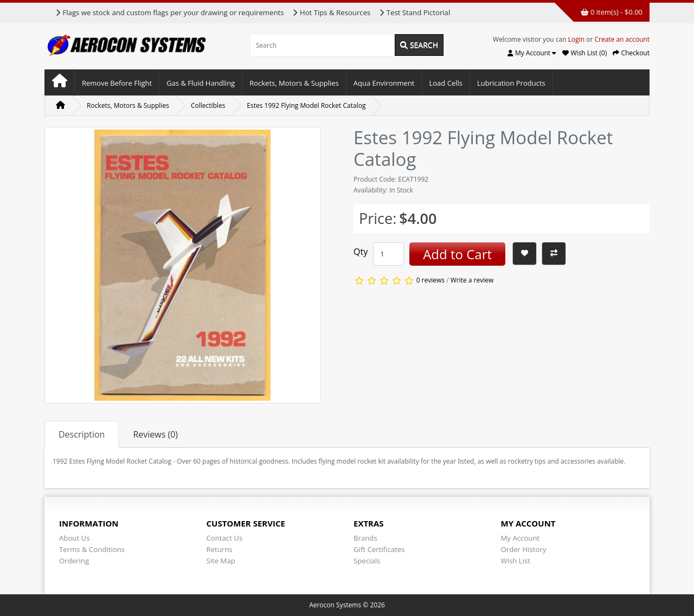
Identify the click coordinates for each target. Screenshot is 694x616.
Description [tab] (82, 434)
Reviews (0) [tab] (155, 434)
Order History (524, 549)
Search (419, 45)
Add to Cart (457, 254)
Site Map (221, 561)
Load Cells (446, 83)
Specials (367, 561)
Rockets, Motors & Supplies (294, 83)
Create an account (622, 39)
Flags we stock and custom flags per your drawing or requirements (169, 12)
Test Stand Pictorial (415, 12)
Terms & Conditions (92, 549)
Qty (361, 252)
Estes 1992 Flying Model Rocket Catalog (306, 105)
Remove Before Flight (117, 83)
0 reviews (430, 281)
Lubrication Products (511, 83)
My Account (520, 538)
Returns (220, 549)
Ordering (74, 561)
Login (576, 39)
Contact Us (225, 538)
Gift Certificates (379, 549)
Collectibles (208, 105)
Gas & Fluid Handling (201, 83)
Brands (365, 538)
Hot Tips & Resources (331, 12)
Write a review (472, 281)
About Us (74, 538)
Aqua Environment (384, 83)
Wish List (516, 561)
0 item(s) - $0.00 (612, 12)
